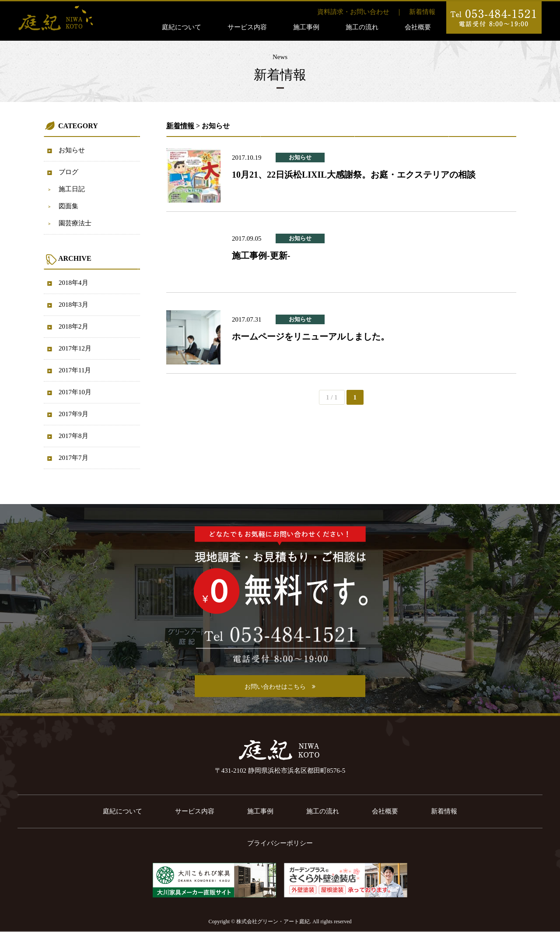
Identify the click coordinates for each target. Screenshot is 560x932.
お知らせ (72, 150)
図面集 (68, 206)
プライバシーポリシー (280, 843)
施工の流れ (362, 27)
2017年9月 (73, 414)
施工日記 (72, 189)
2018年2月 (73, 326)
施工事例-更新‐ (261, 256)
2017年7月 (73, 458)
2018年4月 (73, 283)
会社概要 (418, 27)
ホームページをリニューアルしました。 (311, 336)
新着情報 (422, 12)
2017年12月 (75, 348)
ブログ (68, 172)
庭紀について (182, 27)
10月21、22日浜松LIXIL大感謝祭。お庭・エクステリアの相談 (354, 175)
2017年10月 (75, 392)
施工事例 (306, 27)
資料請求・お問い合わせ (353, 12)
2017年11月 (75, 370)
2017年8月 (73, 436)
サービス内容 (247, 27)
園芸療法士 (75, 223)
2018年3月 (73, 305)
